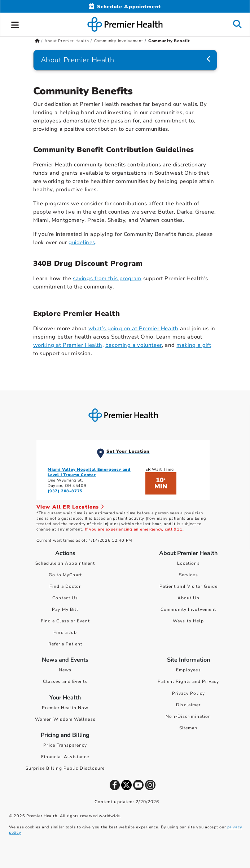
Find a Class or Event (65, 621)
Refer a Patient (65, 644)
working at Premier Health (68, 345)
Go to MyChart (65, 575)
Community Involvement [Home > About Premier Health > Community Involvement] (119, 41)
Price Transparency (65, 745)
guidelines (82, 242)
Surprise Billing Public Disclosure (65, 768)
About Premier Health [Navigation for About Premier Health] (78, 60)
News (65, 670)
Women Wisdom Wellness (65, 719)
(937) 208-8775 (65, 491)
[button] (15, 24)
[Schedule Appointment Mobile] (125, 7)
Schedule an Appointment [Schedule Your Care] (65, 563)
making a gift (194, 345)
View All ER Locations (70, 507)
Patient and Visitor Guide (189, 586)
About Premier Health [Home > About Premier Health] (67, 41)
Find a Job (65, 632)
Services (188, 575)
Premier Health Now (65, 708)
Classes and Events (65, 681)
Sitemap (188, 728)
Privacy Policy (188, 693)
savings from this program (107, 278)
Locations (188, 563)
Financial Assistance (65, 757)
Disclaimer (188, 705)
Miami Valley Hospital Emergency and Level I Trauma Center (89, 472)
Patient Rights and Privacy (188, 681)
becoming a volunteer (134, 345)
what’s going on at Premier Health (133, 328)
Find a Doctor (65, 586)
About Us (188, 598)
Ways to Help (188, 621)
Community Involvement (188, 609)
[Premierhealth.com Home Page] (37, 41)
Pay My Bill (65, 609)
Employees (188, 670)
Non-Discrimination (188, 716)
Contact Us (65, 598)
